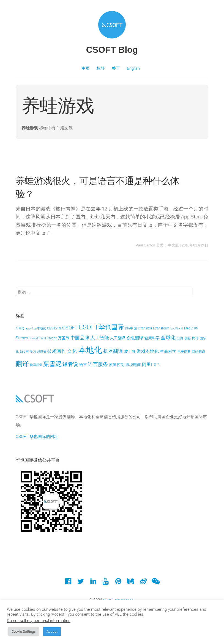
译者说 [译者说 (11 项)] (70, 364)
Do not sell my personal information (39, 621)
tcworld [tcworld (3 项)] (34, 338)
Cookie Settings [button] (24, 631)
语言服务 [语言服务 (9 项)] (98, 364)
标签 (101, 68)
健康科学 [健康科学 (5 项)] (152, 338)
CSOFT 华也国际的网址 (37, 437)
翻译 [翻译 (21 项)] (22, 364)
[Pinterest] (118, 583)
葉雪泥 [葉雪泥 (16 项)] (52, 364)
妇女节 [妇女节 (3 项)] (24, 352)
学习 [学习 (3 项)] (33, 352)
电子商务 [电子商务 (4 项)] (184, 352)
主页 (86, 68)
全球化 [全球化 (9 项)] (168, 338)
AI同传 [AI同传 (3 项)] (20, 328)
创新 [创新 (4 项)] (188, 338)
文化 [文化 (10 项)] (72, 351)
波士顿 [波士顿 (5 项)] (130, 351)
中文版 (174, 245)
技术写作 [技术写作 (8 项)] (57, 351)
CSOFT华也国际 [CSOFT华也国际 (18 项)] (101, 327)
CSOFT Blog (112, 50)
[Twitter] (81, 583)
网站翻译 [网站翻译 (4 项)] (198, 352)
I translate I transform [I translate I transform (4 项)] (154, 328)
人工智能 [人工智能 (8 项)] (100, 338)
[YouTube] (106, 583)
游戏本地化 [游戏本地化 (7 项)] (148, 351)
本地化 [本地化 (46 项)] (90, 350)
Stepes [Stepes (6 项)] (22, 338)
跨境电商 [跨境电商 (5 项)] (133, 365)
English (133, 68)
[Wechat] (156, 583)
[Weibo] (143, 583)
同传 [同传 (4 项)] (195, 338)
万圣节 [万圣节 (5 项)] (64, 338)
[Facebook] (68, 583)
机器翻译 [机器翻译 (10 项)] (113, 351)
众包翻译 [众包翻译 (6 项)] (135, 338)
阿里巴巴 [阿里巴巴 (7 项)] (151, 364)
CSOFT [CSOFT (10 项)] (70, 328)
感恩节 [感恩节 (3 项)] (42, 352)
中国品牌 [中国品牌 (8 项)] (80, 338)
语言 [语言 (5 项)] (83, 365)
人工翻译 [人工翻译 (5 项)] (118, 338)
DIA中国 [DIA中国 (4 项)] (131, 328)
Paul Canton (146, 245)
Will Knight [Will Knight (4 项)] (49, 338)
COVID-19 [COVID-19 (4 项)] (54, 328)
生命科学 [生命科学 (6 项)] (168, 351)
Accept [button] (52, 631)
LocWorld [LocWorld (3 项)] (177, 328)
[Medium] (131, 583)
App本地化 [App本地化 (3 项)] (39, 328)
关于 (116, 68)
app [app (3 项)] (28, 328)
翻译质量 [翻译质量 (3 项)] (36, 365)
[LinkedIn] (93, 583)
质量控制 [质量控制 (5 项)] (117, 365)
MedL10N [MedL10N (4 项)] (191, 328)
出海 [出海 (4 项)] (180, 338)
